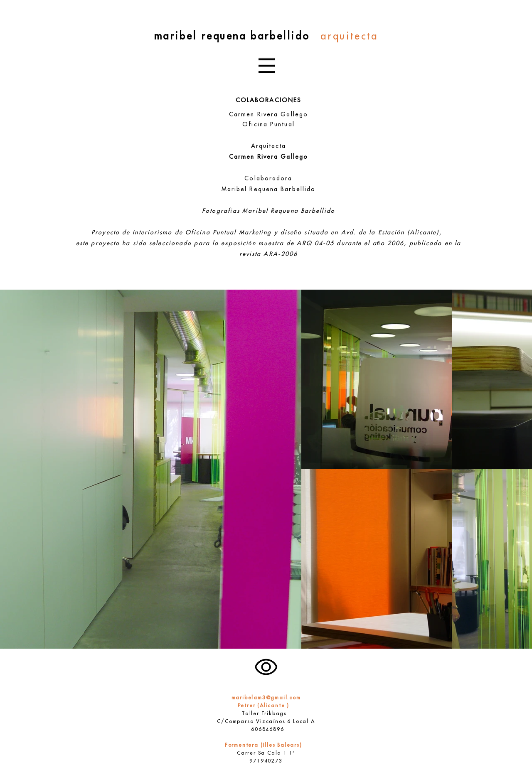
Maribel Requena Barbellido (269, 190)
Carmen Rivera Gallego (268, 115)
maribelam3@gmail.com (266, 698)
